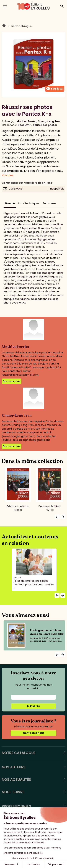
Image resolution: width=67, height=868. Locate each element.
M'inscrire (33, 706)
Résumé (10, 203)
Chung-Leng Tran (49, 121)
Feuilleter (55, 89)
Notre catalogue (22, 26)
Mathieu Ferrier (27, 121)
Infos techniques (29, 203)
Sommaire (49, 203)
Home (4, 26)
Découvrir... (25, 125)
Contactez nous (34, 733)
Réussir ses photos (45, 125)
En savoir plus (11, 381)
